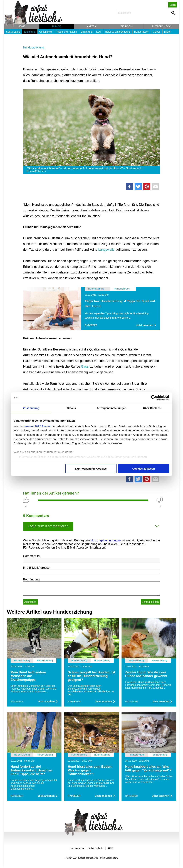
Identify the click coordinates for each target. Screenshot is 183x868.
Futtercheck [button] (161, 26)
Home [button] (22, 26)
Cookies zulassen (144, 468)
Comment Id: (32, 556)
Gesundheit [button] (46, 32)
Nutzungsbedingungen (106, 540)
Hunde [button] (57, 26)
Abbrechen (30, 602)
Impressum (77, 848)
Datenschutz (96, 848)
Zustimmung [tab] (31, 408)
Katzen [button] (91, 26)
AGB (110, 848)
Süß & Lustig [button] (13, 32)
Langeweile (106, 250)
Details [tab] (71, 408)
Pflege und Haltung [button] (66, 32)
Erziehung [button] (30, 32)
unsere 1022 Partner (38, 426)
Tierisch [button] (126, 26)
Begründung (31, 579)
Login (173, 5)
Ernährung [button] (87, 32)
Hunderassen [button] (142, 32)
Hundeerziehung (34, 48)
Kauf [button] (99, 32)
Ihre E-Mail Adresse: (37, 568)
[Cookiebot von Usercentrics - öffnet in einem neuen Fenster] (154, 398)
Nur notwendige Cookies (91, 468)
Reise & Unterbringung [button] (118, 32)
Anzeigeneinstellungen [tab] (112, 408)
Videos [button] (157, 32)
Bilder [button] (167, 32)
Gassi (85, 367)
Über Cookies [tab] (152, 408)
